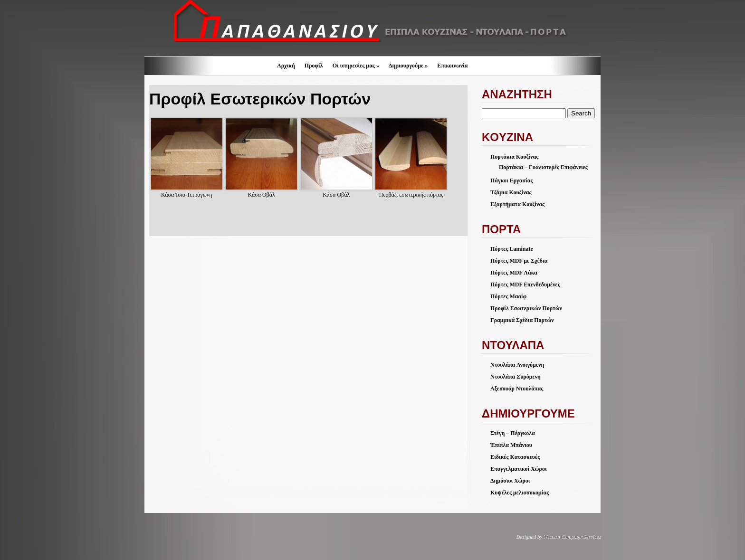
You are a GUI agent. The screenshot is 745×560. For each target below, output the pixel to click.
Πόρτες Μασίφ (508, 296)
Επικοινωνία (452, 66)
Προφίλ (314, 66)
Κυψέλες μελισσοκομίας (520, 493)
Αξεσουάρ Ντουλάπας (517, 389)
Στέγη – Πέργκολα (513, 433)
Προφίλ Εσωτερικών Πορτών (526, 308)
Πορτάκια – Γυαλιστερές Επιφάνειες (543, 167)
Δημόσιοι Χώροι (510, 481)
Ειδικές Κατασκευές (515, 457)
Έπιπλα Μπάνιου (511, 445)
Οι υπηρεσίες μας (356, 66)
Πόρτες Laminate (512, 249)
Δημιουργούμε (408, 66)
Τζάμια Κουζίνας (511, 192)
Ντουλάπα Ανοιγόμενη (517, 365)
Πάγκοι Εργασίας (511, 180)
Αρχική (286, 66)
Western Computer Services (572, 536)
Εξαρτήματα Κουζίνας (517, 204)
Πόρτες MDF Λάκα (514, 273)
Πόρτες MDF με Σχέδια (519, 261)
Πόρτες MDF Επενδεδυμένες (525, 285)
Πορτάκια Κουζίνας (514, 157)
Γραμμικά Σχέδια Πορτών (522, 320)
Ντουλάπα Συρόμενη (516, 377)
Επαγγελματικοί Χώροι (519, 469)
